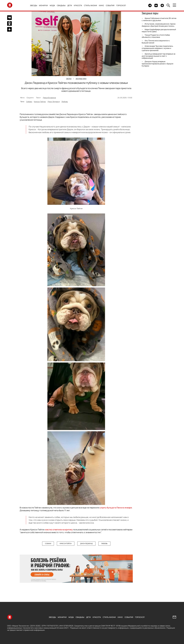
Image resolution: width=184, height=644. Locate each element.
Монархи (43, 5)
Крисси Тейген (40, 102)
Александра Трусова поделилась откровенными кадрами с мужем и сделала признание (157, 48)
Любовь (65, 102)
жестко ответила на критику (59, 530)
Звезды (33, 5)
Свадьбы (61, 5)
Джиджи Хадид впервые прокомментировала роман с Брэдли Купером (157, 64)
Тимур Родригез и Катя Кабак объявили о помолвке (156, 36)
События (110, 5)
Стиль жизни (90, 5)
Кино (101, 5)
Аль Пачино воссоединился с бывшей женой (156, 42)
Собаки (29, 102)
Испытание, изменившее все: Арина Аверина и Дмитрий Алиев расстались (159, 25)
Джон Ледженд (54, 102)
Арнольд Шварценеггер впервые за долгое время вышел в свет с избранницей (159, 56)
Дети (70, 5)
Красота (78, 5)
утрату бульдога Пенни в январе (116, 508)
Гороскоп (121, 5)
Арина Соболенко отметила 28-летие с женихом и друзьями (159, 19)
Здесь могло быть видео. (140, 5)
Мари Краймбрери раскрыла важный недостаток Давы (159, 30)
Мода (52, 5)
